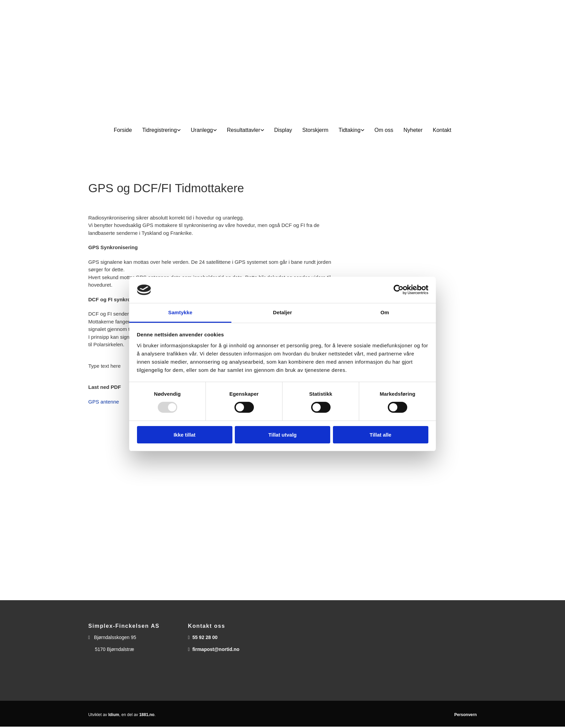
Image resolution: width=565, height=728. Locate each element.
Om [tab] (385, 312)
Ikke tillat (184, 435)
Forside (123, 130)
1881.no (147, 715)
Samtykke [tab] (180, 312)
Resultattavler (244, 130)
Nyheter (413, 130)
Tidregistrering (159, 130)
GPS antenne (104, 402)
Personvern (465, 715)
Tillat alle (381, 435)
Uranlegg (202, 130)
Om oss (384, 130)
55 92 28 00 (205, 637)
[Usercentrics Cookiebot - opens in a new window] (399, 290)
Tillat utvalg (282, 435)
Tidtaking (349, 130)
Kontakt (442, 130)
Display (283, 130)
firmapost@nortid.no (216, 649)
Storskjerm (315, 130)
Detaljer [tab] (282, 312)
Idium (114, 715)
